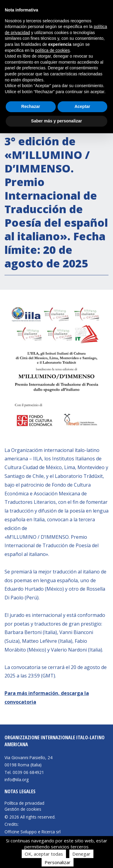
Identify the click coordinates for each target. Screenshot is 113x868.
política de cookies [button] (52, 50)
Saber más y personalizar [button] (56, 121)
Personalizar (58, 862)
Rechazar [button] (31, 106)
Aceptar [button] (82, 106)
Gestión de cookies (23, 809)
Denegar (81, 854)
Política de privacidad (24, 803)
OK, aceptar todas (44, 854)
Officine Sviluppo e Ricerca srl (33, 832)
